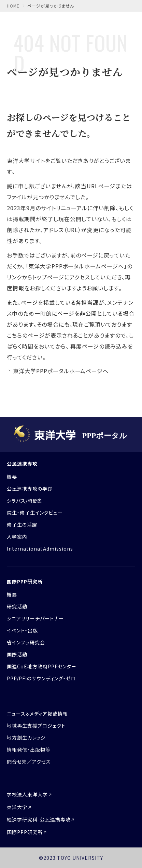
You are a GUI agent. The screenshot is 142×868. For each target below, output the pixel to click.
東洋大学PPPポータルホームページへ (61, 371)
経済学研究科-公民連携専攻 (39, 819)
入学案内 (17, 537)
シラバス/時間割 (25, 501)
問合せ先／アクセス (29, 762)
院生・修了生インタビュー (35, 513)
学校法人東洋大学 (27, 794)
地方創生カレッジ (26, 738)
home (13, 6)
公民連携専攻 (22, 464)
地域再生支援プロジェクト (36, 726)
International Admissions (40, 549)
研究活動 (17, 606)
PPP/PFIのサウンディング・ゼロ (41, 678)
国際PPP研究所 (25, 581)
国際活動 (17, 654)
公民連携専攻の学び (30, 489)
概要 (12, 477)
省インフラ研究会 (26, 642)
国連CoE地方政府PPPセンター (42, 666)
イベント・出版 (22, 630)
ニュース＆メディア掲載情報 (37, 714)
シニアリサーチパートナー (35, 618)
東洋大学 (17, 807)
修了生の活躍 (22, 525)
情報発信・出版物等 (29, 750)
